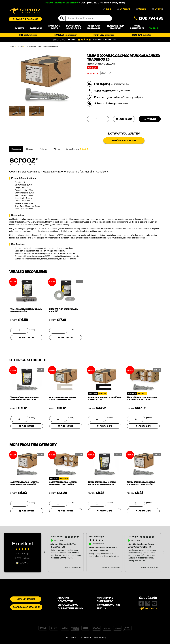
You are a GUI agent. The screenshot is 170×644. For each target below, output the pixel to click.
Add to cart (124, 119)
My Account (124, 9)
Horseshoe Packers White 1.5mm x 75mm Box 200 (63, 398)
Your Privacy (85, 637)
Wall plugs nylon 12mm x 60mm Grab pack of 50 (26, 310)
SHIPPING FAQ (105, 601)
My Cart (157, 9)
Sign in (107, 9)
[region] (104, 552)
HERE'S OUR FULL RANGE (124, 140)
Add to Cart (26, 337)
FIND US (101, 608)
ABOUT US (63, 598)
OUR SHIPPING (105, 598)
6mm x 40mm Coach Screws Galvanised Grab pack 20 (102, 483)
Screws (20, 46)
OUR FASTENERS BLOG (70, 608)
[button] (45, 552)
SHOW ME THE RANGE (26, 599)
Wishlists (141, 9)
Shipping (30, 149)
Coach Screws (30, 46)
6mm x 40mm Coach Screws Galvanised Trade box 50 (141, 483)
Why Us (57, 149)
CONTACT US (65, 601)
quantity (32, 329)
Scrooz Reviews (77, 149)
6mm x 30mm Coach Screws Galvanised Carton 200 (63, 483)
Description (16, 149)
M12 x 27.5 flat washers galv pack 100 (64, 310)
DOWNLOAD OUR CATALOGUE (26, 607)
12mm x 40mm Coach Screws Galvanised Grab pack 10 (25, 398)
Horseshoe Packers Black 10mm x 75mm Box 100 (104, 398)
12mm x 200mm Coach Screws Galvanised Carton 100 (142, 398)
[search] (63, 18)
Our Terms (71, 637)
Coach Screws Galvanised (48, 46)
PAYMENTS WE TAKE (109, 605)
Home (12, 46)
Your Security (100, 637)
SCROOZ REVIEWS (68, 605)
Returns (43, 149)
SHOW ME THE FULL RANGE (25, 19)
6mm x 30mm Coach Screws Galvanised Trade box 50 (24, 483)
